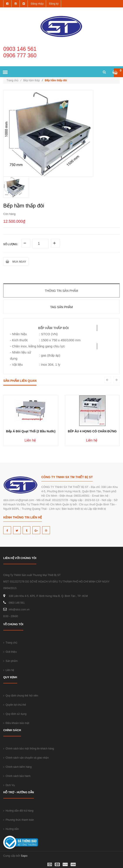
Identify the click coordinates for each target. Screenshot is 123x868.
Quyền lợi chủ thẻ (15, 705)
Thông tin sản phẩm (61, 291)
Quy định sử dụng (15, 714)
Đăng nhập (37, 4)
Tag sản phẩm (61, 307)
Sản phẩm (10, 661)
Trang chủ (14, 80)
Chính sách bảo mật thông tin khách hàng (29, 749)
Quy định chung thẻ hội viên (21, 696)
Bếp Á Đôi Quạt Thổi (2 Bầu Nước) (31, 431)
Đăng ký (54, 4)
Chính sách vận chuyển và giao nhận (26, 758)
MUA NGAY (16, 262)
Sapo (24, 856)
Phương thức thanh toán (19, 820)
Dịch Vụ (9, 785)
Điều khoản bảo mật (16, 723)
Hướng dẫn (11, 829)
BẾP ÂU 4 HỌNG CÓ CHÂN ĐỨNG (92, 431)
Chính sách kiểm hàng (17, 767)
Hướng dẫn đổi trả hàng (18, 811)
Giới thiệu (10, 652)
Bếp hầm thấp (32, 80)
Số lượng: (11, 244)
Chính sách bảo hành (17, 776)
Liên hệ (9, 670)
